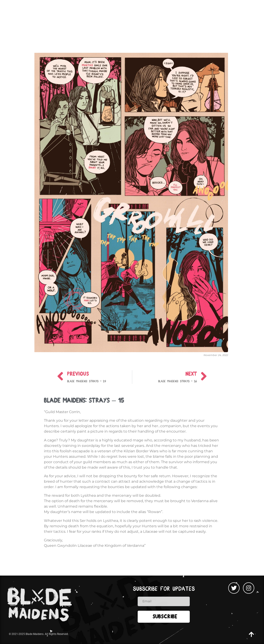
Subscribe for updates (164, 589)
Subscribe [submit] (165, 617)
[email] (164, 601)
